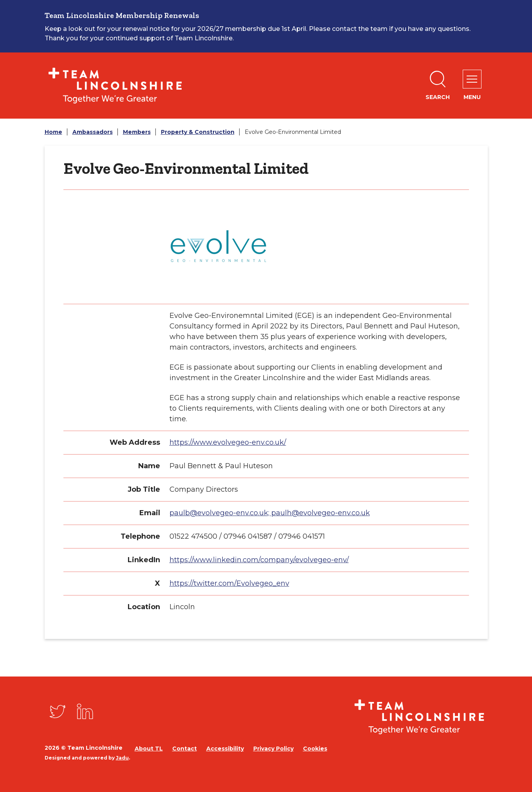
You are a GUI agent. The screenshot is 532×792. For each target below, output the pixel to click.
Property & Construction (198, 132)
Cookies (315, 749)
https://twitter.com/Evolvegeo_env (229, 583)
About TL (149, 749)
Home (53, 132)
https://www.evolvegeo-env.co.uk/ (228, 442)
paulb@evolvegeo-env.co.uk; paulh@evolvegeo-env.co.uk (270, 513)
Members (137, 132)
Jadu (122, 758)
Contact (185, 749)
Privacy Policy (273, 749)
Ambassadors (93, 132)
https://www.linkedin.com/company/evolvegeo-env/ (259, 560)
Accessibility (225, 749)
